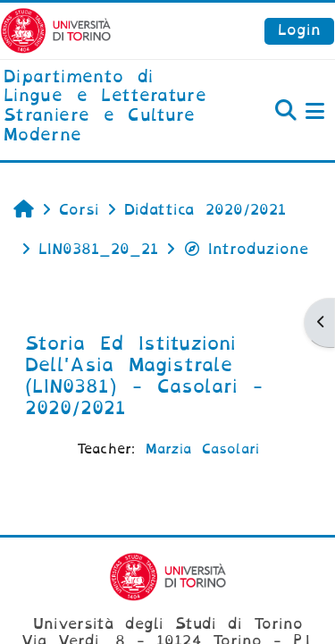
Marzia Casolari (202, 449)
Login (299, 30)
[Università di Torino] (56, 30)
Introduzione (246, 249)
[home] (112, 106)
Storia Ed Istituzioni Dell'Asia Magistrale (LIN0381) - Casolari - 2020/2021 (144, 376)
